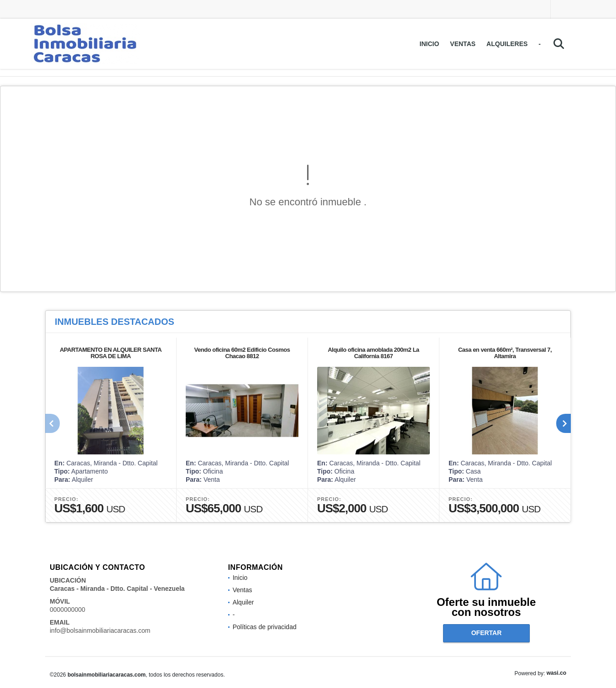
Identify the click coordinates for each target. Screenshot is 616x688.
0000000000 (68, 610)
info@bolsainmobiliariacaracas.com (100, 631)
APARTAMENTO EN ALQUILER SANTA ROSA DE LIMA (111, 353)
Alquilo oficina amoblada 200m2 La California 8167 (373, 353)
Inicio (430, 44)
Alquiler (243, 602)
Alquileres (507, 44)
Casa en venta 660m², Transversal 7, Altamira (505, 353)
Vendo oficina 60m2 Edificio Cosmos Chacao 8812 (242, 353)
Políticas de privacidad (265, 627)
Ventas (463, 44)
